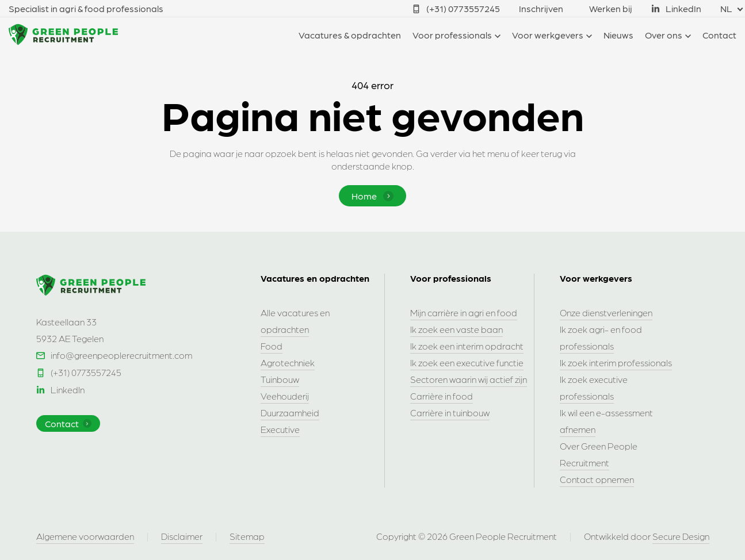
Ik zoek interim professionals (616, 363)
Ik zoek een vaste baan (456, 329)
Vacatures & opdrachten (350, 35)
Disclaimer (182, 536)
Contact (719, 35)
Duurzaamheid (290, 413)
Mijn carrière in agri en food (464, 312)
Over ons (664, 35)
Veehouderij (285, 396)
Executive (280, 429)
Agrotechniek (288, 363)
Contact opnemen (597, 479)
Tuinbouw (280, 379)
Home (372, 196)
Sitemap (247, 536)
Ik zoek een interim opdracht (467, 346)
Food (272, 346)
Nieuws (618, 35)
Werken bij (611, 8)
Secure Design (681, 536)
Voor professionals (452, 35)
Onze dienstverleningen (606, 312)
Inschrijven (541, 8)
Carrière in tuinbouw (450, 413)
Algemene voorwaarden (85, 536)
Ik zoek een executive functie (467, 363)
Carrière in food (442, 396)
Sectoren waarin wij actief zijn (469, 379)
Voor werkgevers (548, 35)
